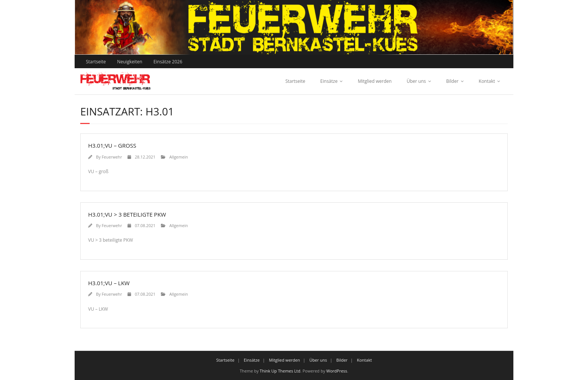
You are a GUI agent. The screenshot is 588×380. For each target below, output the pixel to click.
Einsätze (329, 81)
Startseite (96, 62)
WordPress (337, 371)
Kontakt (487, 81)
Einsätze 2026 (168, 62)
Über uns (416, 81)
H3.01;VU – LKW (109, 283)
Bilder (452, 81)
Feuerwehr (112, 157)
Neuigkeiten (130, 62)
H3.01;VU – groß (112, 145)
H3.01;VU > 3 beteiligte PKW (127, 214)
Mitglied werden (375, 81)
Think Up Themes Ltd (280, 371)
